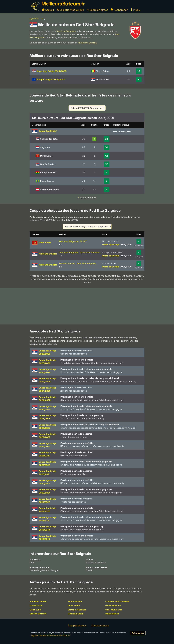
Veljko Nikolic (112, 614)
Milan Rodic (74, 606)
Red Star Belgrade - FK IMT (73, 241)
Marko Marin (36, 606)
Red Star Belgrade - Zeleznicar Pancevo (79, 253)
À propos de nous (77, 625)
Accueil (48, 10)
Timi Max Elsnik (76, 614)
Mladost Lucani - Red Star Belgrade (77, 264)
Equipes (34, 19)
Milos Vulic (35, 610)
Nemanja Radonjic (77, 610)
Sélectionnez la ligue (70, 10)
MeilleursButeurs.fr (63, 4)
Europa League (51, 79)
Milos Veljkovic (113, 606)
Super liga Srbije (51, 71)
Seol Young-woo (114, 610)
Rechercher (119, 10)
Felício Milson (75, 601)
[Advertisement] (87, 306)
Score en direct (97, 10)
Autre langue (138, 633)
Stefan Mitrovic (38, 614)
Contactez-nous (100, 625)
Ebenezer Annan (38, 601)
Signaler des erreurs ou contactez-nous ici (50, 635)
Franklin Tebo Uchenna (117, 601)
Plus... (135, 10)
